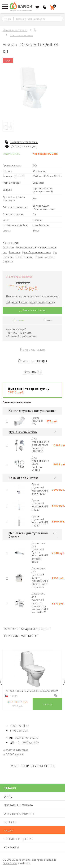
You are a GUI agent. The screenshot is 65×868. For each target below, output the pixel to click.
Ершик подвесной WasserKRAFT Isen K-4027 (40, 489)
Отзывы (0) (33, 372)
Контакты (11, 847)
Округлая (8, 247)
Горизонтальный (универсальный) (36, 247)
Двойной (8, 257)
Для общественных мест (37, 252)
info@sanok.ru (30, 738)
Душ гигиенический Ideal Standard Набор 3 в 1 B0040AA (40, 445)
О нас (8, 796)
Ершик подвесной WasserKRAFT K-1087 (40, 521)
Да (55, 252)
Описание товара (32, 360)
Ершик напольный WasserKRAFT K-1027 (40, 505)
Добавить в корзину (32, 310)
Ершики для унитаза (24, 478)
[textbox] (36, 19)
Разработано (10, 863)
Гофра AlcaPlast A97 (37, 421)
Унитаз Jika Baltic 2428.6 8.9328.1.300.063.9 (32, 691)
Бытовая (14, 252)
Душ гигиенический (23, 432)
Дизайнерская (24, 257)
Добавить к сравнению (24, 142)
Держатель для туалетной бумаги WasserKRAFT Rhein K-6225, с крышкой (40, 577)
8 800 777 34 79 (19, 726)
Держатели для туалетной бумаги (28, 535)
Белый (39, 257)
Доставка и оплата (18, 805)
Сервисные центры (18, 839)
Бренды (10, 822)
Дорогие (8, 261)
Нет (5, 252)
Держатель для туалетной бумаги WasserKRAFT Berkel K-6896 (40, 552)
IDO (35, 165)
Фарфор (50, 257)
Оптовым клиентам (19, 813)
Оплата (48, 320)
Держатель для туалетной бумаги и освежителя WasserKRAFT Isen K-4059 (40, 603)
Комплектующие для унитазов (31, 410)
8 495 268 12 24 (19, 730)
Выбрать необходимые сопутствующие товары (31, 302)
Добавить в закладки (24, 146)
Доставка (18, 320)
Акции (9, 830)
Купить (47, 704)
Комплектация (32, 349)
